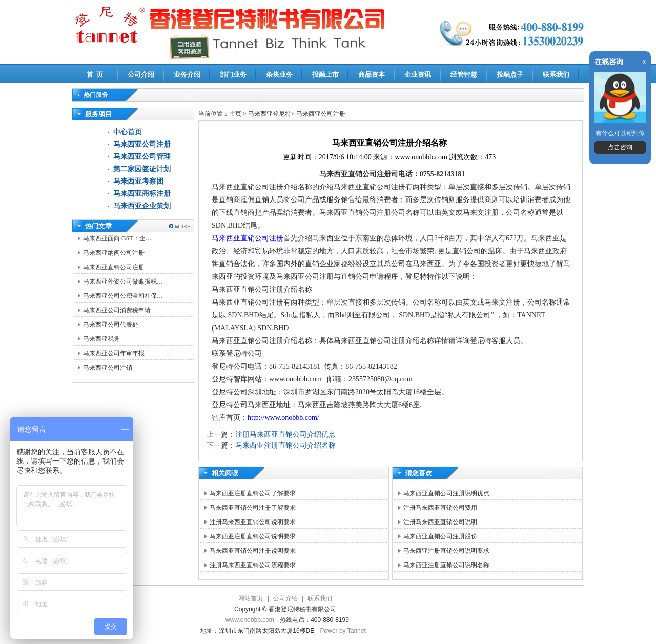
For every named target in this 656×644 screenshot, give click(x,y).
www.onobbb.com (250, 620)
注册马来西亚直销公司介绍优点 (285, 435)
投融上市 (325, 75)
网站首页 (251, 598)
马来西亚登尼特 (270, 114)
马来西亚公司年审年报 (114, 353)
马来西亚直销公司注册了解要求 (253, 508)
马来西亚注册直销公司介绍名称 (285, 445)
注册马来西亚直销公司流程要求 (253, 565)
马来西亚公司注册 (142, 144)
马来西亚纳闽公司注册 (114, 253)
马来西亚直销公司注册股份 (440, 536)
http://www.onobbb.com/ (283, 418)
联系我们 (556, 75)
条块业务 (279, 75)
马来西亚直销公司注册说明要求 (253, 551)
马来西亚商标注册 (142, 194)
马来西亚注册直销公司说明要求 (253, 536)
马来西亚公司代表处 (111, 325)
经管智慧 (464, 75)
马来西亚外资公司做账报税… (123, 281)
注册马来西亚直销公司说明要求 (253, 522)
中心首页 (128, 132)
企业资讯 (418, 75)
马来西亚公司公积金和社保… (123, 296)
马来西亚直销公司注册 (114, 267)
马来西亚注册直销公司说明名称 (446, 565)
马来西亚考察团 (138, 181)
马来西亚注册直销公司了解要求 (253, 493)
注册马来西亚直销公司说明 (440, 522)
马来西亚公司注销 (108, 368)
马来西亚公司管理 (142, 157)
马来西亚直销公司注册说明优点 (446, 493)
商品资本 (372, 75)
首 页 (95, 75)
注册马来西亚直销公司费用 (440, 508)
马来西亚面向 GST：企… (117, 238)
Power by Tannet (343, 631)
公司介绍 (141, 75)
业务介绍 (187, 75)
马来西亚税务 (101, 339)
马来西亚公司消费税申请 (117, 310)
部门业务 (233, 75)
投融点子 (510, 75)
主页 (235, 114)
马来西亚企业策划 (142, 206)
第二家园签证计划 (142, 169)
